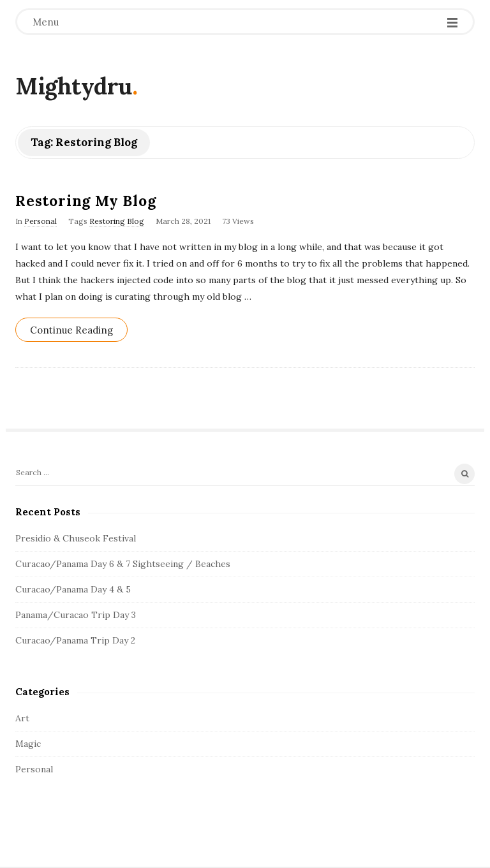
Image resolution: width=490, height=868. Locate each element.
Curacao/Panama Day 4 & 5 (73, 589)
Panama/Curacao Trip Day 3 (76, 615)
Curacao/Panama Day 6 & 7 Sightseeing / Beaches (123, 564)
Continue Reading (71, 330)
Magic (28, 744)
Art (22, 718)
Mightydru (74, 86)
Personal (41, 221)
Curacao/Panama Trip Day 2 (75, 640)
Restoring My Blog (86, 201)
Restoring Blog (117, 221)
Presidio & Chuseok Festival (76, 538)
